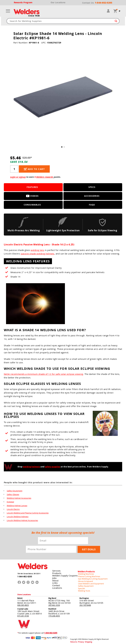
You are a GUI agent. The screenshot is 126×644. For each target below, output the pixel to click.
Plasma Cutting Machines (88, 575)
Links (54, 582)
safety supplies (53, 467)
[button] (62, 147)
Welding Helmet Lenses (17, 506)
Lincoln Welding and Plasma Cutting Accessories (28, 514)
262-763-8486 (85, 603)
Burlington (84, 596)
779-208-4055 (54, 614)
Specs (92, 187)
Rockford (52, 607)
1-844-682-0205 (24, 576)
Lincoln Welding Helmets (18, 517)
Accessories (92, 196)
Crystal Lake (23, 607)
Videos (32, 196)
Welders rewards (45, 177)
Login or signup (18, 177)
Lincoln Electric (13, 510)
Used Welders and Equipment (90, 582)
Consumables (32, 205)
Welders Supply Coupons (64, 575)
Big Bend (52, 596)
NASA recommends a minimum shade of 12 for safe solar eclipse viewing (43, 374)
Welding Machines (85, 573)
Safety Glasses (13, 495)
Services (56, 570)
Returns (73, 640)
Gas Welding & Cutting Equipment (92, 577)
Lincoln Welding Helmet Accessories (22, 521)
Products (56, 573)
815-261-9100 (23, 614)
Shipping (84, 640)
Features (32, 187)
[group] (63, 97)
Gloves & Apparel (85, 580)
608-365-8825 (23, 603)
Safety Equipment (15, 491)
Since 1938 (34, 16)
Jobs (54, 577)
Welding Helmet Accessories (19, 498)
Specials (81, 587)
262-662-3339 (54, 603)
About (55, 580)
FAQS (92, 205)
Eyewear (10, 502)
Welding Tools (83, 589)
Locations (57, 587)
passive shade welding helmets (38, 254)
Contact (56, 584)
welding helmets (31, 467)
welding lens (37, 250)
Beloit (20, 596)
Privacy (78, 640)
